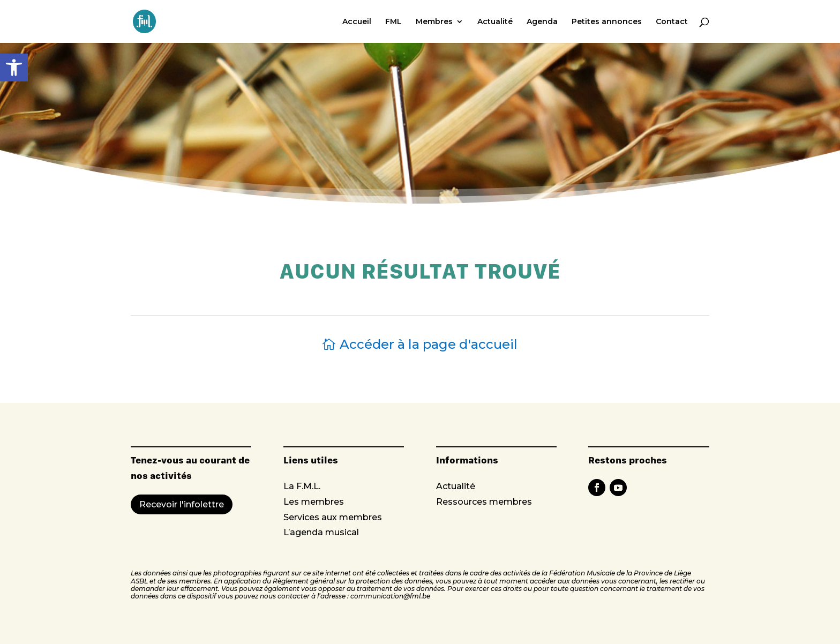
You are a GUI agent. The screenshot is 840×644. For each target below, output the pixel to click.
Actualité (495, 22)
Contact (672, 22)
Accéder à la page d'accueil (429, 344)
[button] (14, 68)
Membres (434, 22)
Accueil (357, 22)
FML (393, 22)
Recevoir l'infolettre (182, 504)
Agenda (542, 22)
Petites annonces (607, 22)
